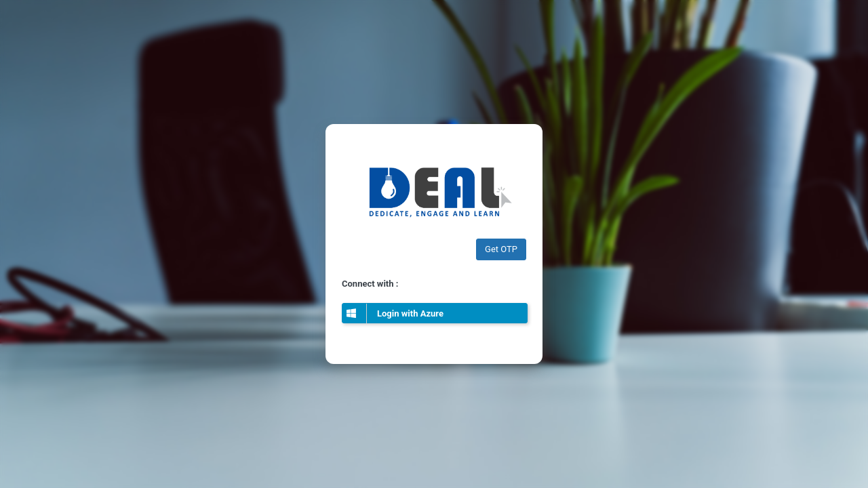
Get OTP (501, 249)
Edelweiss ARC (434, 190)
